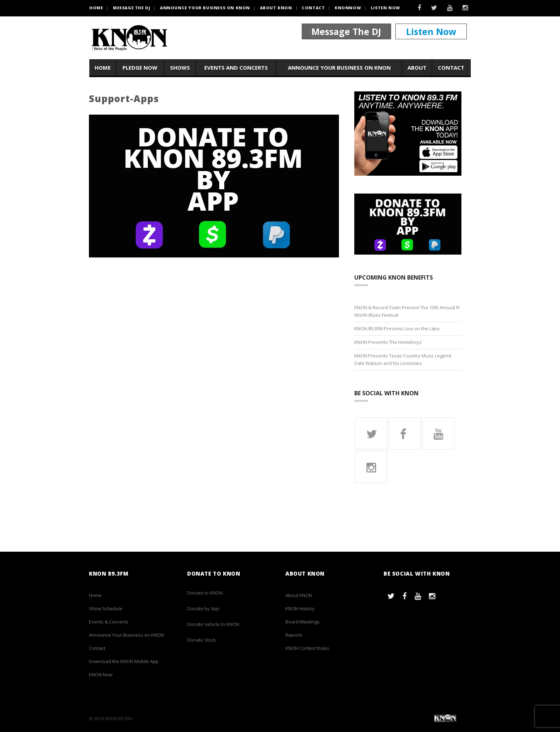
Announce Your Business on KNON (205, 8)
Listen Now (385, 8)
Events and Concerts (236, 67)
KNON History (300, 608)
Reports (294, 635)
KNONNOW (348, 8)
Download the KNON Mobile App (124, 661)
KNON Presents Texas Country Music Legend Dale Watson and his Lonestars (403, 359)
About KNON (276, 8)
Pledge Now (140, 67)
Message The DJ (346, 31)
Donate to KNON (205, 593)
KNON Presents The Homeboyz (388, 342)
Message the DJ (131, 8)
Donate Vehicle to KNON (213, 624)
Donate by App (203, 608)
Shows (180, 67)
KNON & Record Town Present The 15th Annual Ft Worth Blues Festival (407, 311)
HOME (96, 8)
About (417, 67)
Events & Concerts (109, 622)
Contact (313, 8)
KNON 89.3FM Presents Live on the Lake (397, 329)
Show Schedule (106, 608)
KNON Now (101, 675)
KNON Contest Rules (307, 648)
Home (103, 67)
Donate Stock (202, 640)
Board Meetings (302, 622)
